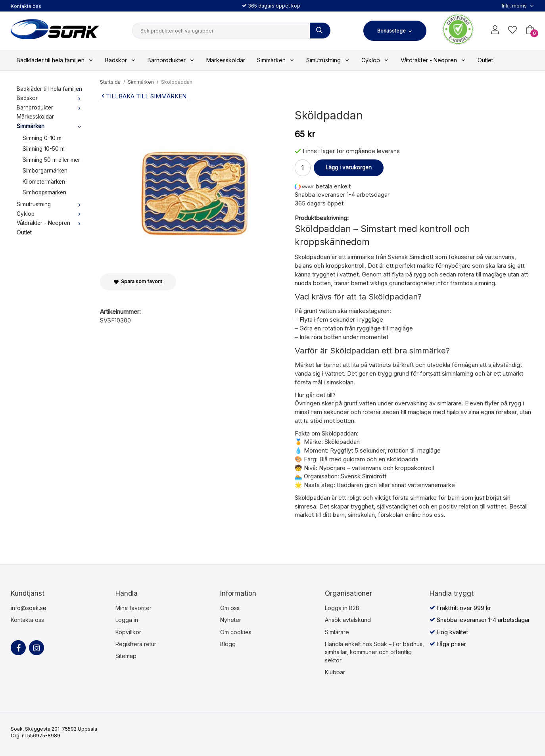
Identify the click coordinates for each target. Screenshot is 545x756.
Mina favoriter (133, 608)
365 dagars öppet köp (271, 6)
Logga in (127, 620)
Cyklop (375, 60)
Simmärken (276, 60)
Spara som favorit (138, 281)
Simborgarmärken (45, 171)
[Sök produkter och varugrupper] (320, 31)
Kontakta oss (26, 6)
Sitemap (126, 656)
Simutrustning (328, 60)
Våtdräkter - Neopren (433, 60)
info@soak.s (27, 608)
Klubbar (335, 672)
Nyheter (231, 620)
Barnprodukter (171, 60)
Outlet (485, 60)
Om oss (230, 608)
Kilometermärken (44, 182)
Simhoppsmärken (44, 192)
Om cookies (236, 632)
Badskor (120, 60)
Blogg (228, 644)
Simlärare (337, 632)
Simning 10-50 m (44, 149)
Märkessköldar (226, 60)
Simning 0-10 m (42, 138)
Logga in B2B (342, 608)
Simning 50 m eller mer (51, 160)
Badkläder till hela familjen (55, 60)
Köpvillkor (128, 632)
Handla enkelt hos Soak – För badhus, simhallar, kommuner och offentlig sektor (374, 652)
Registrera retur (136, 644)
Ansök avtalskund (348, 620)
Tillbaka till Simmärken (143, 96)
